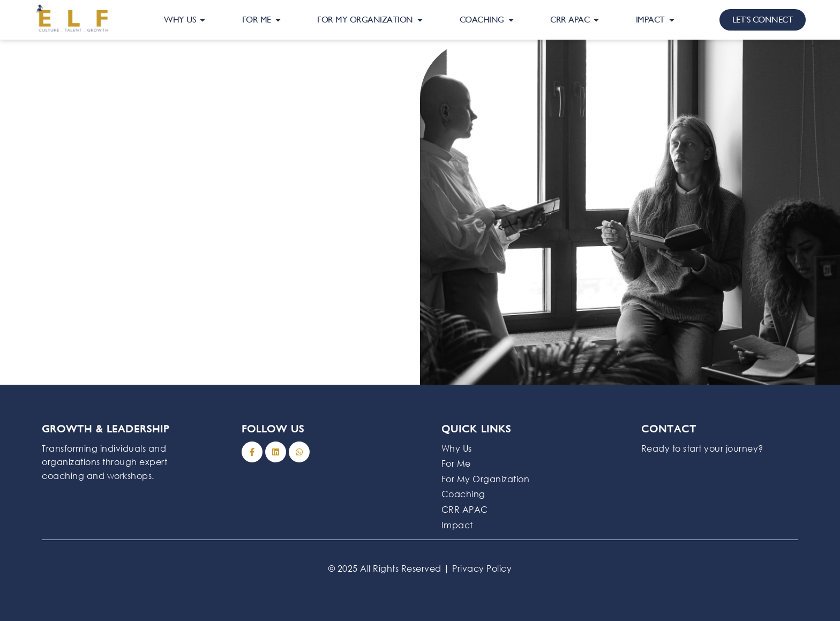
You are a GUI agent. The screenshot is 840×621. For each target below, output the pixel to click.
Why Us (457, 448)
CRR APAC (465, 509)
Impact (457, 525)
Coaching (463, 494)
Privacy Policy (482, 568)
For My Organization (486, 479)
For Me (456, 463)
